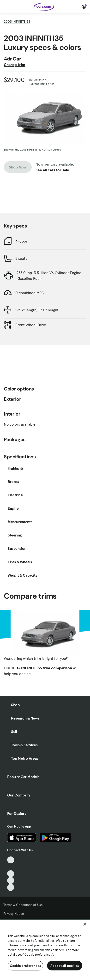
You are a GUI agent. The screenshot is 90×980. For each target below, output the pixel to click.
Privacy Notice (14, 914)
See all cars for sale (52, 170)
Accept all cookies (65, 966)
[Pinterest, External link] (11, 887)
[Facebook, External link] (11, 867)
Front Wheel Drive (31, 325)
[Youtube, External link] (11, 874)
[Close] (85, 924)
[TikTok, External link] (11, 860)
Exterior (12, 399)
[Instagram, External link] (11, 880)
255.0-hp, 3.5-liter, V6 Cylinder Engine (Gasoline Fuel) (49, 276)
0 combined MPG (30, 293)
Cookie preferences (25, 966)
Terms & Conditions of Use (23, 905)
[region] (45, 950)
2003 (17, 22)
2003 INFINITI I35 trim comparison (42, 668)
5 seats (21, 258)
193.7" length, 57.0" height (37, 310)
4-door (21, 241)
